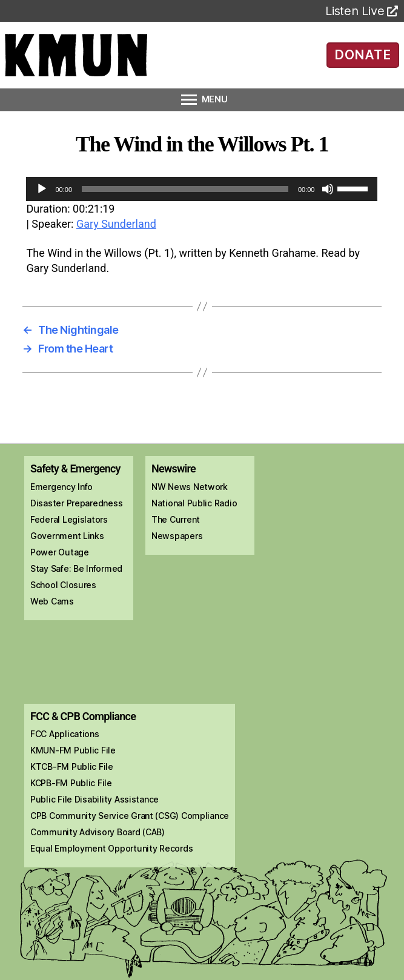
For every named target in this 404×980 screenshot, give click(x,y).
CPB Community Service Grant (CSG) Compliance (130, 816)
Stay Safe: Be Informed (76, 568)
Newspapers (177, 536)
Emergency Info (61, 487)
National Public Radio (194, 503)
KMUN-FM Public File (73, 750)
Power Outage (60, 552)
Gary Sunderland (116, 224)
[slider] (185, 189)
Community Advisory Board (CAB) (98, 832)
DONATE (363, 55)
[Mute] (328, 189)
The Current (176, 519)
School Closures (63, 585)
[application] (202, 189)
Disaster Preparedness (76, 503)
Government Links (67, 536)
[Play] (42, 189)
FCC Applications (65, 734)
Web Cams (52, 601)
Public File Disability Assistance (94, 799)
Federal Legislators (69, 519)
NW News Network (190, 487)
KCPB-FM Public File (71, 783)
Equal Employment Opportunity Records (111, 848)
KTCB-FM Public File (72, 766)
